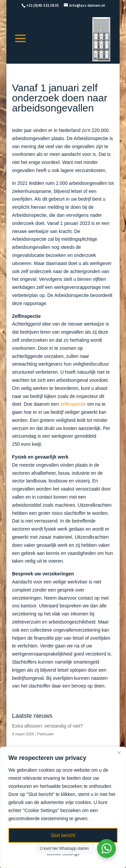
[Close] (119, 753)
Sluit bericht (63, 835)
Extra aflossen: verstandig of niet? (48, 726)
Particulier (46, 734)
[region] (63, 807)
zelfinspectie (73, 404)
